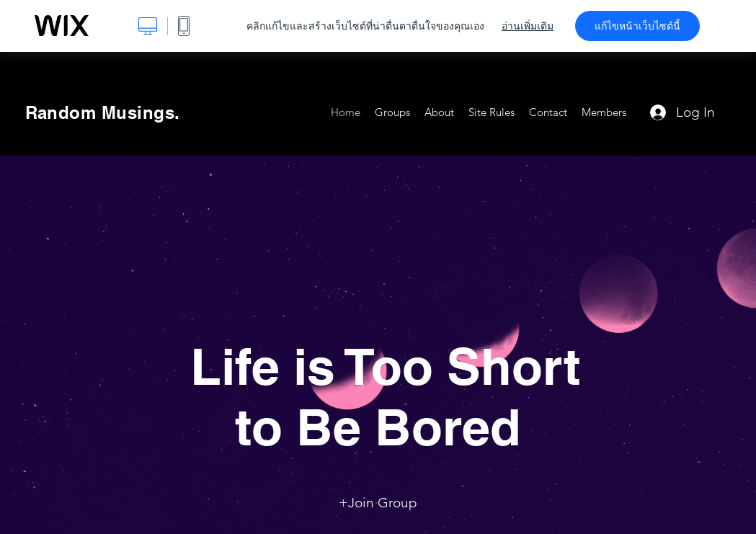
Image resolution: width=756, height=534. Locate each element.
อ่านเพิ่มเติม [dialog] (528, 26)
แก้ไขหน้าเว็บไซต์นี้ (637, 26)
